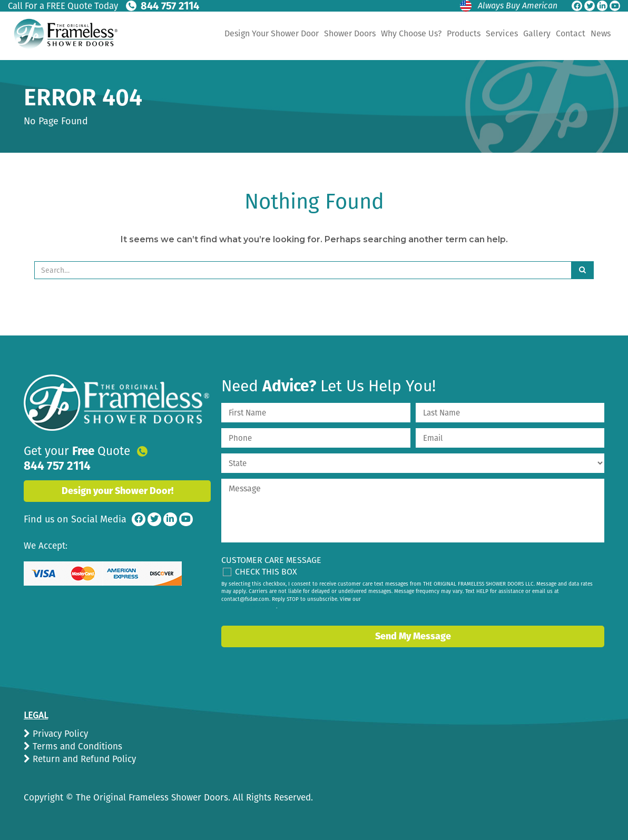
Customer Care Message (271, 560)
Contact (571, 33)
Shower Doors (350, 33)
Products (464, 33)
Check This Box (266, 572)
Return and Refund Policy (83, 759)
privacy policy (259, 607)
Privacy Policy (59, 734)
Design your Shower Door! (117, 477)
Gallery (537, 33)
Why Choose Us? (411, 33)
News (601, 33)
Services (502, 33)
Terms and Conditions (76, 747)
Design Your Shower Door (272, 33)
